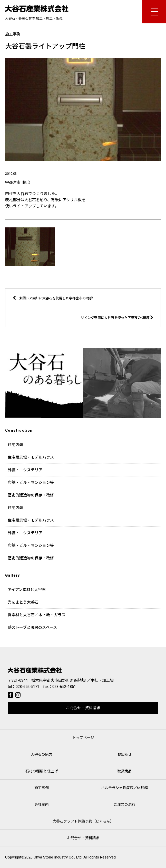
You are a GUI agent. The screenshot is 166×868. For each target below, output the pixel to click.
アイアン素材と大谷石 (27, 590)
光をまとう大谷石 (23, 602)
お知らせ (124, 754)
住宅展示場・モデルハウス (31, 457)
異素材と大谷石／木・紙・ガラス (37, 615)
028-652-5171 (27, 687)
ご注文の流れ (124, 805)
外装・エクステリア (25, 470)
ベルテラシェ (124, 788)
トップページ (83, 738)
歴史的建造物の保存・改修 (31, 495)
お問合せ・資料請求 (83, 708)
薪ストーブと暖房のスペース (32, 627)
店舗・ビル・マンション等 (31, 483)
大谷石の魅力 (42, 754)
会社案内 (42, 805)
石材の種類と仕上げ (42, 771)
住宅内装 (15, 445)
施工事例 (42, 788)
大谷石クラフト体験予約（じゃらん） (83, 821)
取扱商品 (124, 771)
